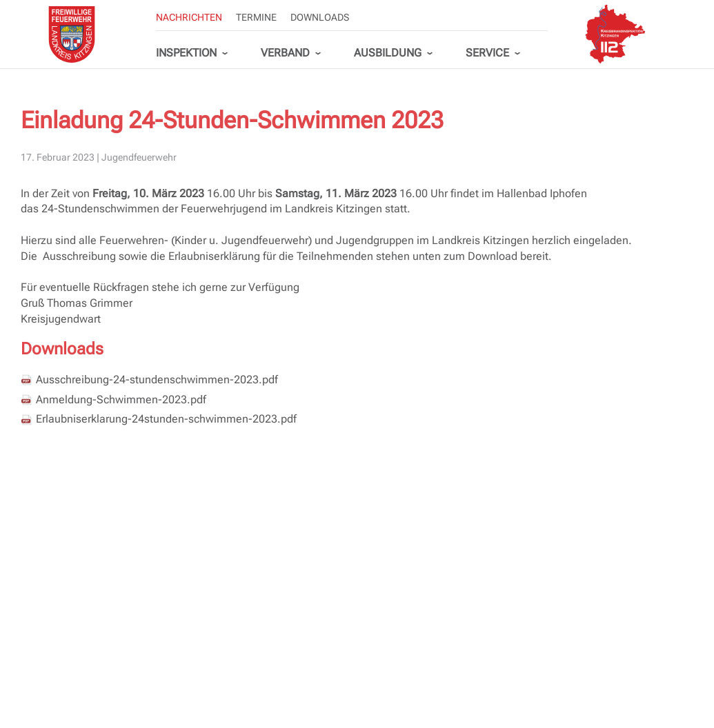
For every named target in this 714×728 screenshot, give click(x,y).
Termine (256, 17)
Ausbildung (388, 53)
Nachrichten (189, 17)
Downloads (320, 17)
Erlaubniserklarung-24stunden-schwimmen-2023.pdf (166, 419)
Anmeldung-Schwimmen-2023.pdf (121, 400)
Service (487, 53)
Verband (285, 53)
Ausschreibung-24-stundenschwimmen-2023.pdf (157, 380)
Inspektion (186, 53)
